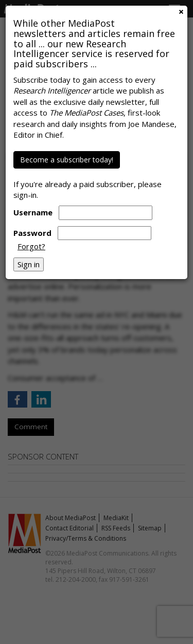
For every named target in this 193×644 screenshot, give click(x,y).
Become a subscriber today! (67, 160)
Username (33, 212)
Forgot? (31, 246)
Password (32, 233)
